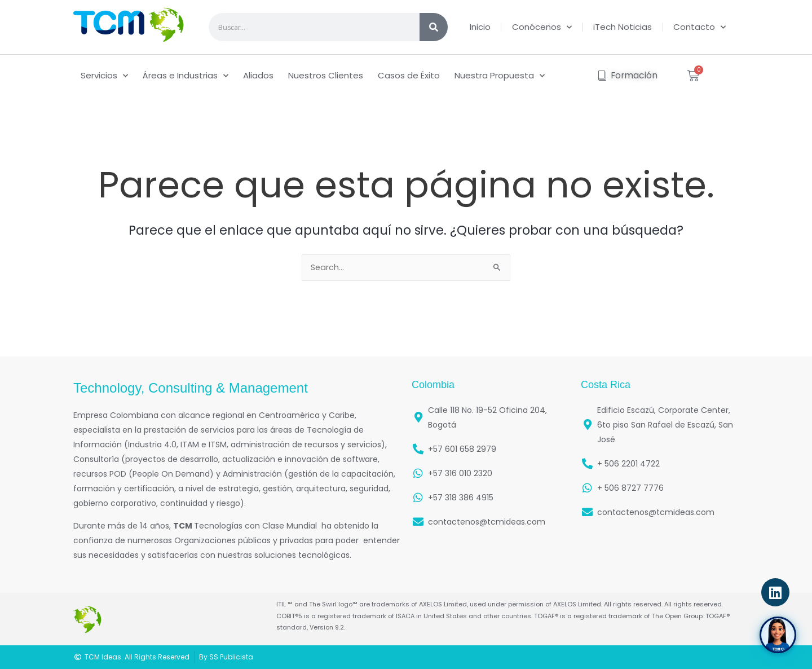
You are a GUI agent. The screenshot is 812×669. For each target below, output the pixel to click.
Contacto (700, 27)
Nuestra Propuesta (500, 76)
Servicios (104, 76)
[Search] (434, 27)
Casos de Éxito (409, 75)
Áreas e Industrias (186, 76)
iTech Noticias (623, 27)
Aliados (258, 75)
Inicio (480, 27)
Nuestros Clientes (326, 75)
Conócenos (542, 27)
